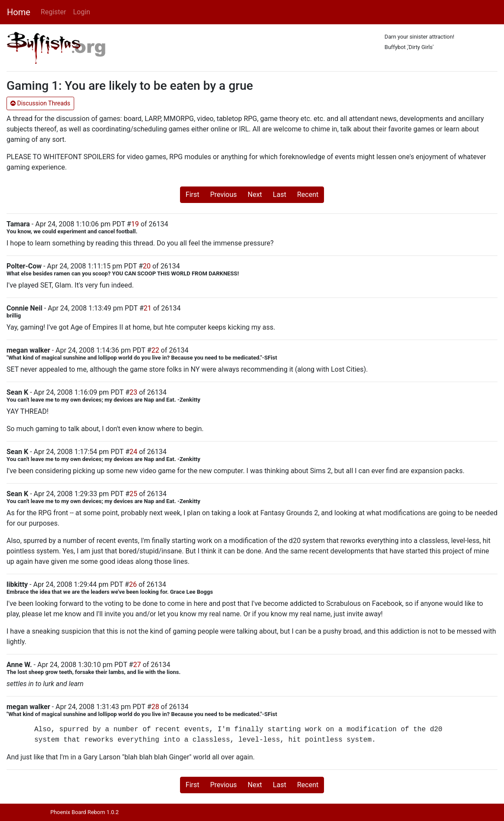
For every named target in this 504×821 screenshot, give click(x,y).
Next (255, 195)
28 (155, 707)
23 (133, 392)
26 (133, 584)
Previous (223, 195)
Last (280, 195)
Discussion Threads (40, 103)
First (193, 195)
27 (137, 665)
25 (133, 494)
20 (147, 266)
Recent (308, 195)
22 (155, 350)
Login (81, 12)
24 (133, 452)
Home (19, 12)
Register (54, 12)
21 (147, 308)
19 (135, 224)
